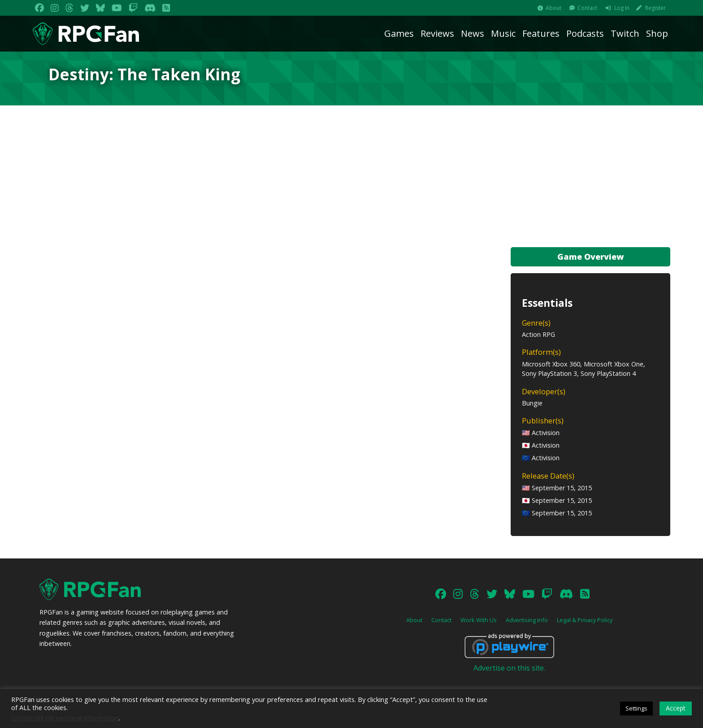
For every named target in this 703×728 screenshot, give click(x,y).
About (553, 8)
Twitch (625, 33)
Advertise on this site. (509, 668)
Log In (622, 8)
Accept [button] (676, 708)
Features (541, 33)
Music (503, 33)
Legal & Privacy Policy (585, 620)
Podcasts (585, 33)
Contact (587, 8)
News (473, 33)
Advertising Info (527, 620)
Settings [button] (636, 708)
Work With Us (479, 620)
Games (399, 33)
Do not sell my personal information (65, 718)
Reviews (437, 33)
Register (655, 8)
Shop (657, 33)
